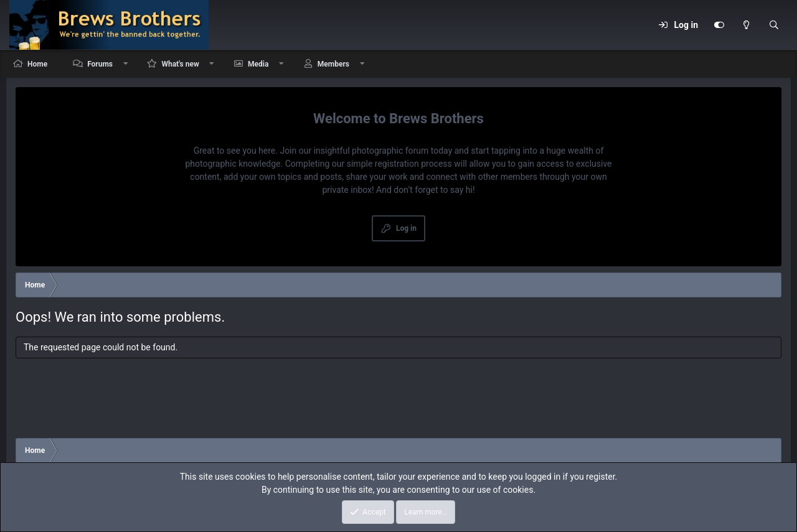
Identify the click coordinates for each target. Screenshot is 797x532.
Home (37, 64)
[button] (126, 64)
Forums (100, 64)
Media (258, 64)
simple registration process (399, 164)
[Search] (774, 25)
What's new (180, 64)
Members (333, 64)
